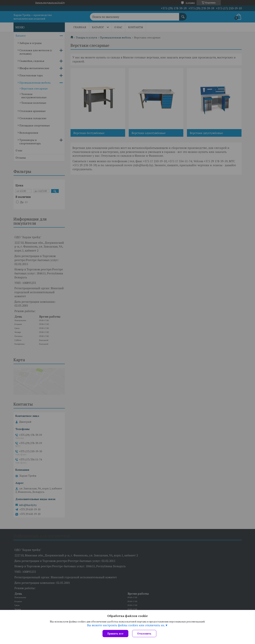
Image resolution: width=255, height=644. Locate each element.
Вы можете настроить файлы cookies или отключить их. (126, 625)
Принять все (115, 634)
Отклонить (144, 634)
